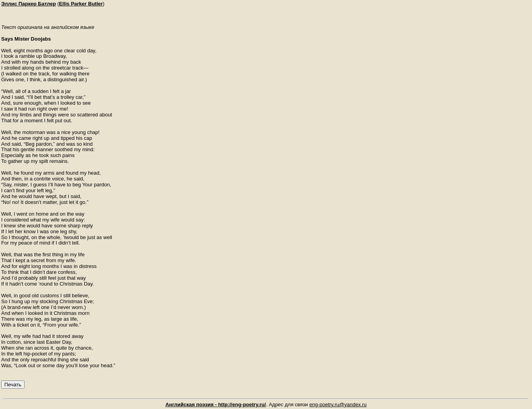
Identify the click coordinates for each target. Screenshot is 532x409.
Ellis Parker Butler (81, 4)
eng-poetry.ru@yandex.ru (338, 405)
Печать (13, 385)
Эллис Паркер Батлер (29, 4)
